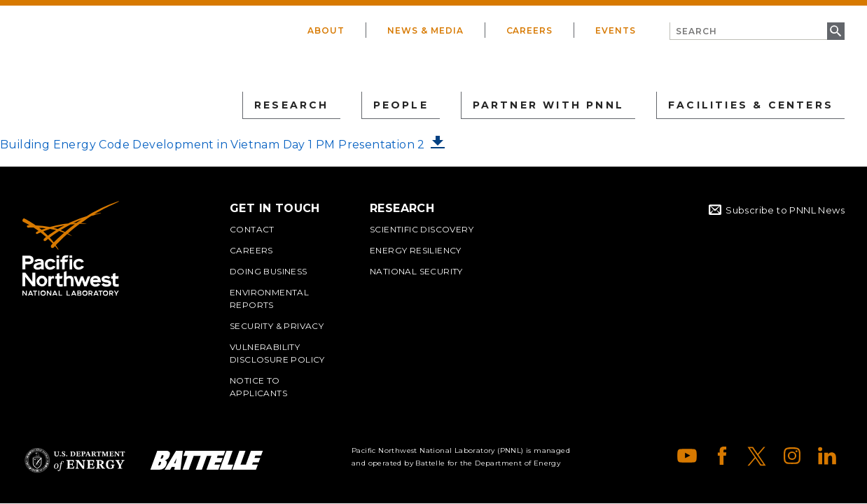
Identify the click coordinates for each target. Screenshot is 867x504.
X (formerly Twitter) (757, 456)
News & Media (425, 30)
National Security (416, 271)
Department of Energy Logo (75, 460)
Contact (252, 229)
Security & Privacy (277, 326)
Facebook (722, 456)
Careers (530, 30)
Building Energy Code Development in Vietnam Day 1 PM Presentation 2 (213, 145)
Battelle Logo (207, 460)
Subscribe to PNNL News (785, 210)
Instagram (792, 456)
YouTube (687, 456)
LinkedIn (827, 456)
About (326, 30)
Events (616, 30)
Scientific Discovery (422, 229)
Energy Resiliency (416, 250)
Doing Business (269, 271)
